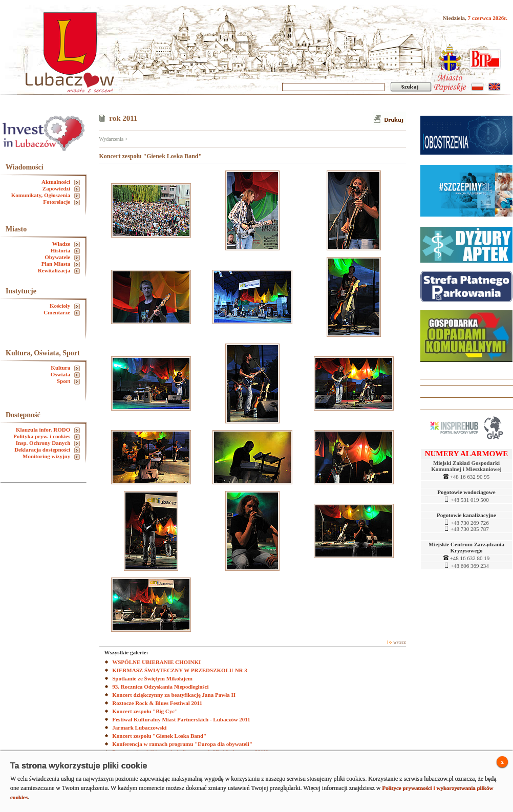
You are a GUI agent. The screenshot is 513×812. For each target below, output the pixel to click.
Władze (66, 244)
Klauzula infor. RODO (48, 430)
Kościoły (65, 306)
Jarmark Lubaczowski (139, 728)
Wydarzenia (112, 139)
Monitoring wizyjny (51, 456)
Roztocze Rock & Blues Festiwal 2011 (157, 703)
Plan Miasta (61, 264)
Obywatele (62, 257)
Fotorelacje (61, 202)
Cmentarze (62, 313)
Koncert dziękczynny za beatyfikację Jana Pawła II (174, 695)
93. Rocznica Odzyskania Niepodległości (160, 687)
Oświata (65, 375)
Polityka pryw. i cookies (47, 436)
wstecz (397, 642)
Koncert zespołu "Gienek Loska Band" (159, 736)
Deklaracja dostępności (47, 450)
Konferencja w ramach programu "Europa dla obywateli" (182, 744)
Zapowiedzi (61, 189)
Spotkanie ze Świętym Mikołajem (152, 678)
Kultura (65, 368)
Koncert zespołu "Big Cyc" (145, 711)
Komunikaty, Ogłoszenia (46, 195)
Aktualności (61, 182)
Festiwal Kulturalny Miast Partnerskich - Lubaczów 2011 (181, 719)
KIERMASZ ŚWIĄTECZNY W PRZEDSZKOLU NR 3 (180, 670)
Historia (65, 251)
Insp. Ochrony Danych (48, 443)
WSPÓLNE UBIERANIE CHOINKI (156, 662)
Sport (68, 381)
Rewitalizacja (59, 271)
